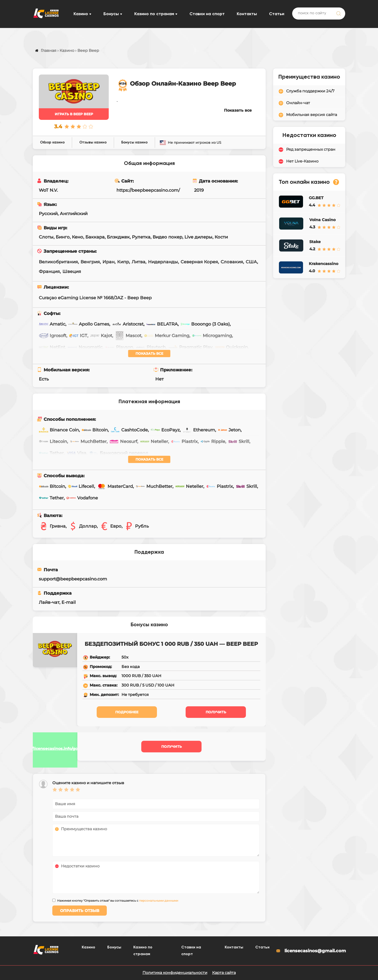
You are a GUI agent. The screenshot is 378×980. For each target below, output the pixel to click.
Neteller (154, 442)
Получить (216, 712)
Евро (110, 526)
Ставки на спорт (207, 14)
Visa (76, 453)
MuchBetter (88, 442)
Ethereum (199, 430)
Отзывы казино (93, 142)
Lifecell (81, 486)
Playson (119, 347)
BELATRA (162, 324)
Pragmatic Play (190, 347)
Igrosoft (53, 336)
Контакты (247, 14)
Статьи (277, 14)
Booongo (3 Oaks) (205, 324)
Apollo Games (89, 324)
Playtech (151, 347)
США (251, 262)
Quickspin (231, 347)
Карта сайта (224, 973)
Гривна (52, 526)
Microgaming (212, 336)
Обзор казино (52, 142)
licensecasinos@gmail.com (310, 951)
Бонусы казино (134, 142)
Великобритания (58, 262)
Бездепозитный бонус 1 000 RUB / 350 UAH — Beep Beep (171, 644)
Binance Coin (59, 430)
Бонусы (111, 14)
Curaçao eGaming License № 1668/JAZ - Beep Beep (95, 298)
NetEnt (52, 347)
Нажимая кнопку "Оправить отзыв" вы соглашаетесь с (118, 901)
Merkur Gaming (167, 336)
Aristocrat (128, 324)
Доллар (82, 526)
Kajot (101, 336)
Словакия (232, 262)
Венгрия (90, 262)
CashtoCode (129, 430)
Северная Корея (199, 262)
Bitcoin (95, 430)
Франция (49, 272)
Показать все (238, 110)
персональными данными (159, 901)
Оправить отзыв (80, 911)
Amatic (52, 324)
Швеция (72, 272)
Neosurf (123, 442)
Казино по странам (154, 14)
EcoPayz (165, 430)
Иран (108, 262)
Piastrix (184, 442)
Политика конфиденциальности (175, 973)
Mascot (128, 336)
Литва (138, 262)
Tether (51, 453)
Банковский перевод (119, 453)
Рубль (136, 526)
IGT (78, 336)
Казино (81, 14)
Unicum (53, 359)
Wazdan (84, 359)
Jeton (229, 430)
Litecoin (53, 442)
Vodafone (82, 498)
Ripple (213, 442)
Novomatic (85, 347)
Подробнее (127, 712)
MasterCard (115, 486)
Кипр (123, 262)
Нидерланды (163, 262)
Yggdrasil (116, 359)
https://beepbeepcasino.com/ (148, 190)
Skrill (239, 442)
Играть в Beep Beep (74, 114)
